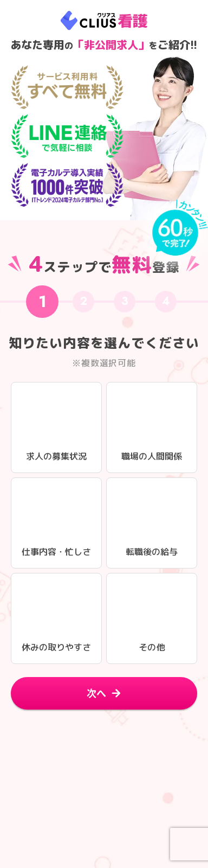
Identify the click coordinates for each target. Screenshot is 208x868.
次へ (96, 693)
